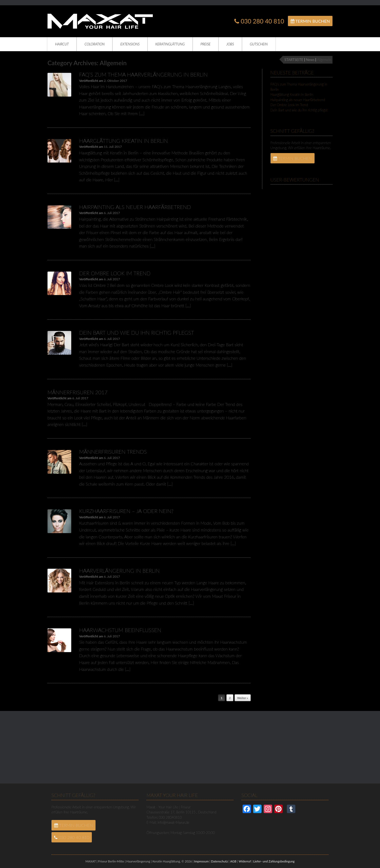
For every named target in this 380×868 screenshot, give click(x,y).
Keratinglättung (170, 44)
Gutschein (259, 44)
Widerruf (245, 861)
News (310, 60)
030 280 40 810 (259, 21)
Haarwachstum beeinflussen (120, 630)
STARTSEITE (294, 60)
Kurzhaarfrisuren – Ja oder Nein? (126, 511)
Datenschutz (220, 861)
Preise (206, 44)
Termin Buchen (310, 21)
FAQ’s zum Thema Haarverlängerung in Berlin (143, 74)
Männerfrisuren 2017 (77, 392)
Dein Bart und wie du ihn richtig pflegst (137, 333)
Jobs (230, 44)
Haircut (62, 44)
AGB (233, 861)
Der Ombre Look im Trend (115, 273)
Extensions (130, 44)
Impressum (201, 861)
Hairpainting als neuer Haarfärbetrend (135, 207)
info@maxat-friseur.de (173, 822)
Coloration (94, 44)
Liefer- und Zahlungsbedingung (274, 861)
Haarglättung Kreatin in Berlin (123, 141)
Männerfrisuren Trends (113, 452)
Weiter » (243, 698)
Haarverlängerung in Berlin (119, 571)
